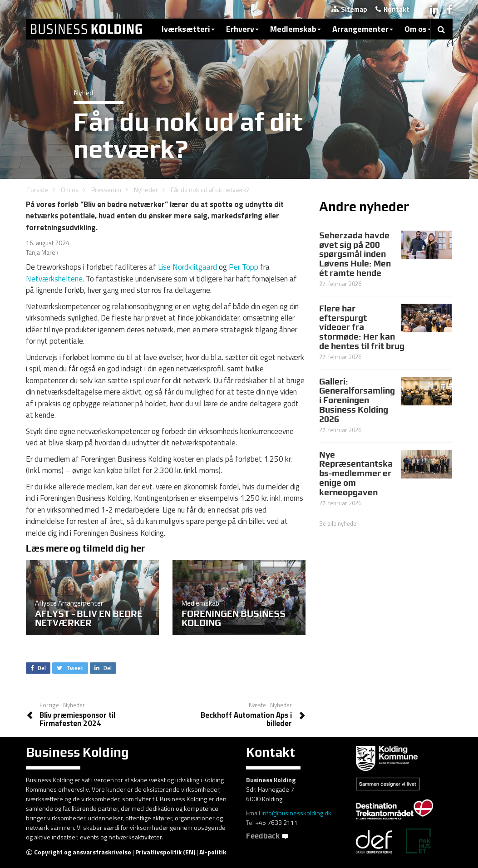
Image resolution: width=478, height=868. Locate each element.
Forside (38, 190)
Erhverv (242, 29)
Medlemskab (296, 29)
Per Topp (244, 267)
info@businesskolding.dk (296, 813)
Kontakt (392, 9)
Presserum (106, 190)
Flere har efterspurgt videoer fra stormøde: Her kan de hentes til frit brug (362, 327)
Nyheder (146, 190)
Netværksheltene (54, 279)
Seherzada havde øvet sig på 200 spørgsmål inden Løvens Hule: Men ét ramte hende (355, 254)
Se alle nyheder (339, 523)
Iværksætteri (188, 29)
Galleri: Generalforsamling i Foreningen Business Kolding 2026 (357, 400)
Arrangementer (363, 29)
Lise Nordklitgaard (187, 267)
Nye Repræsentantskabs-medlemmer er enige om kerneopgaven (356, 473)
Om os (418, 29)
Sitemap (349, 9)
